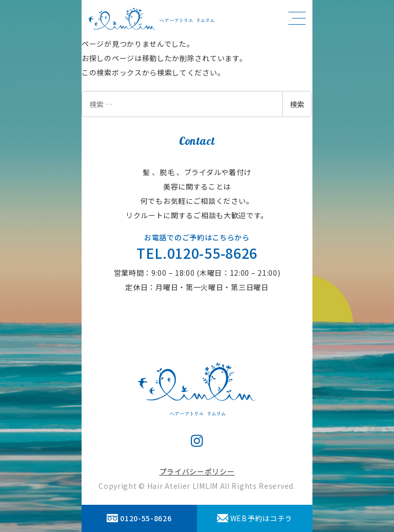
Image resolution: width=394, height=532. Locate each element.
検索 (297, 104)
